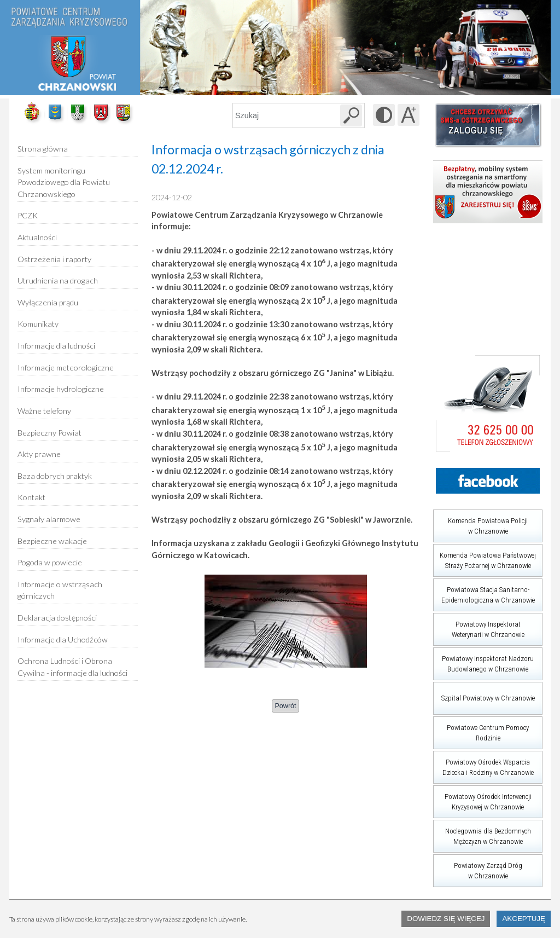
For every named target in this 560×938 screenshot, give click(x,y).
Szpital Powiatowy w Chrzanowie (484, 692)
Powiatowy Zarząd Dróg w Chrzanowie (478, 867)
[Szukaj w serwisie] (351, 115)
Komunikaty (38, 324)
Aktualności (37, 237)
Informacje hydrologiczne (61, 389)
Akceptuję (524, 919)
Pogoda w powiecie (50, 558)
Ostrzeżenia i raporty (54, 259)
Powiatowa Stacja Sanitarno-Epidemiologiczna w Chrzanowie (484, 591)
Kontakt (31, 497)
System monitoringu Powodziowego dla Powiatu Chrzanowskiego (64, 182)
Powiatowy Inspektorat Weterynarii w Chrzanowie (479, 626)
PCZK (28, 215)
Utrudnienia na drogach (58, 280)
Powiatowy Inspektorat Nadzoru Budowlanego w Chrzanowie (483, 660)
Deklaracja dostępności (57, 618)
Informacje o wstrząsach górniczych (60, 590)
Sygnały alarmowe (49, 519)
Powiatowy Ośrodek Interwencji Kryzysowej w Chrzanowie (482, 798)
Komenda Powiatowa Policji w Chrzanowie (480, 522)
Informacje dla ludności (56, 346)
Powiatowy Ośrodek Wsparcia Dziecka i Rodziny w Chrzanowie (483, 764)
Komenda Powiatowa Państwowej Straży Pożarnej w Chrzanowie (485, 557)
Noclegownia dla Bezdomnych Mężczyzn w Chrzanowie (482, 833)
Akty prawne (39, 454)
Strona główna (43, 149)
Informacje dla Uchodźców (63, 639)
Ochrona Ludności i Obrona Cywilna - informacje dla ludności (72, 667)
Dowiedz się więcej (446, 919)
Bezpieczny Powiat (49, 433)
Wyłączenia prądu (48, 299)
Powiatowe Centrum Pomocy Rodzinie (481, 729)
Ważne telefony (44, 411)
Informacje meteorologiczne (66, 367)
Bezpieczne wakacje (52, 541)
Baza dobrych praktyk (55, 476)
